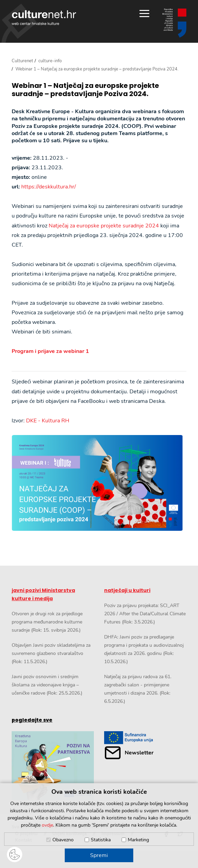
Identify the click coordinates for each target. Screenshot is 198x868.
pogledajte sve (32, 720)
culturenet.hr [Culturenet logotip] (44, 18)
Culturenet (22, 61)
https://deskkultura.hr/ (49, 187)
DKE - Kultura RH (48, 421)
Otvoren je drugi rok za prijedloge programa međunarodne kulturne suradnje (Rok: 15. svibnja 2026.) (47, 622)
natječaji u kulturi (127, 590)
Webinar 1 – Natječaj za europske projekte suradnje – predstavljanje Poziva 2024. (85, 90)
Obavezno (63, 840)
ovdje (47, 825)
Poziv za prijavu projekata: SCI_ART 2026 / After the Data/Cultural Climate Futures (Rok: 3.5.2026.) (145, 614)
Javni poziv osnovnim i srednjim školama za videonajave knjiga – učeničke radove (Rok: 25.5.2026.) (47, 685)
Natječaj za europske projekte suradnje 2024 (104, 226)
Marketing (138, 840)
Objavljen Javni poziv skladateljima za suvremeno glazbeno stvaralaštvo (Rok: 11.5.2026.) (51, 653)
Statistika (101, 840)
